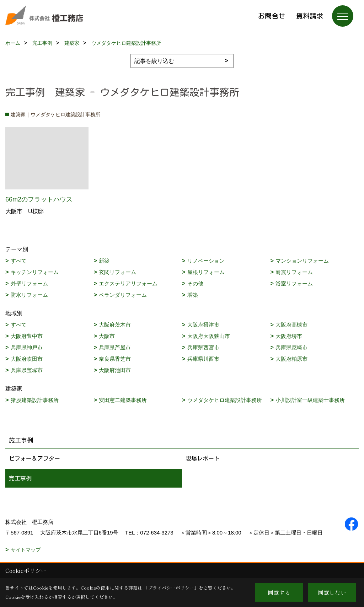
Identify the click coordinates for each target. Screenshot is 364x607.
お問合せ (272, 16)
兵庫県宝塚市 (27, 370)
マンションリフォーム (302, 261)
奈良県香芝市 (115, 359)
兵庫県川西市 (203, 359)
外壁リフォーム (29, 283)
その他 (195, 283)
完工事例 (20, 478)
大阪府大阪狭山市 (209, 336)
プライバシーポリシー (171, 588)
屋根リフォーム (206, 272)
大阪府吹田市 (27, 359)
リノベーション (206, 261)
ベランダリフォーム (123, 295)
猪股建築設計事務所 (35, 400)
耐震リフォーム (294, 272)
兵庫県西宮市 (203, 347)
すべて (19, 261)
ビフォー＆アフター (34, 458)
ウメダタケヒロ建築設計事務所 (225, 400)
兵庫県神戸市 (27, 347)
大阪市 (107, 336)
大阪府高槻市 (291, 325)
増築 (193, 295)
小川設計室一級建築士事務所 (310, 400)
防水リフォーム (29, 295)
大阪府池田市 (115, 370)
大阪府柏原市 (291, 359)
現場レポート (203, 458)
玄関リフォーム (117, 272)
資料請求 (310, 16)
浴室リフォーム (294, 283)
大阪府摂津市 (203, 325)
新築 (104, 261)
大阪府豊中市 (27, 336)
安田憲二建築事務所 (123, 400)
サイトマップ (26, 550)
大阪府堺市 (289, 336)
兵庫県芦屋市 (115, 347)
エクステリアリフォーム (128, 283)
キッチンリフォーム (35, 272)
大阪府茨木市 (115, 325)
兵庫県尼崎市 (291, 347)
